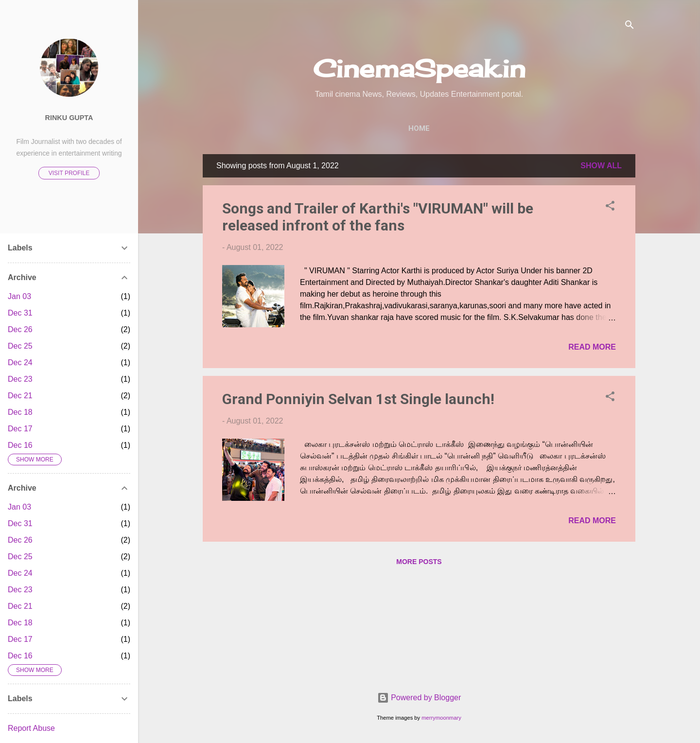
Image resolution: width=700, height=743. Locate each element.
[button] (610, 207)
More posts (419, 562)
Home (419, 128)
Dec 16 (20, 445)
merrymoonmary (441, 718)
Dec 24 (20, 363)
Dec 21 (20, 396)
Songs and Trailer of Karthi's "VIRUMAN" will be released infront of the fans (378, 217)
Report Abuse (31, 728)
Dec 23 (20, 379)
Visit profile (69, 173)
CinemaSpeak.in (419, 68)
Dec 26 (20, 329)
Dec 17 (20, 429)
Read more (592, 347)
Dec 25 (20, 346)
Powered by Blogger (419, 698)
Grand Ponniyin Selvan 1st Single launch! (358, 399)
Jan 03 (19, 296)
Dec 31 (20, 313)
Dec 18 (20, 412)
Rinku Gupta (69, 118)
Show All (601, 166)
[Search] (630, 27)
